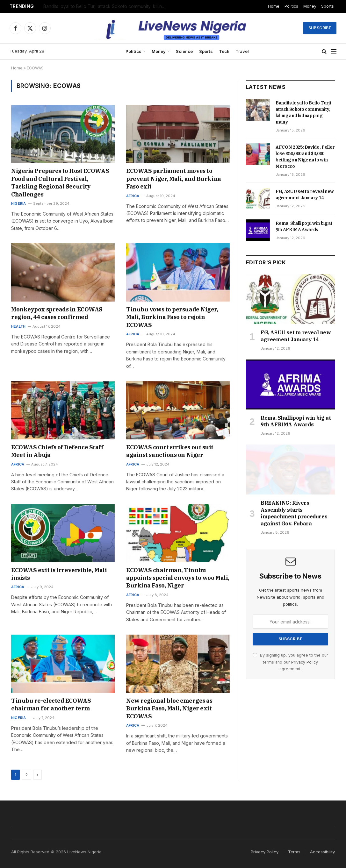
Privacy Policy (305, 662)
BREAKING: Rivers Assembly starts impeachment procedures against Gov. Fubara (294, 513)
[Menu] (334, 51)
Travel (242, 51)
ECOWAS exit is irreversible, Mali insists (59, 574)
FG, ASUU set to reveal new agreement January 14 (305, 195)
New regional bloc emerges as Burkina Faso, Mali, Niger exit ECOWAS (169, 708)
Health (18, 326)
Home (274, 6)
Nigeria (19, 203)
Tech (224, 51)
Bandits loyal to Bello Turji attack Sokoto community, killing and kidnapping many (107, 6)
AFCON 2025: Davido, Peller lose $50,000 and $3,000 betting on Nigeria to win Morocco (305, 157)
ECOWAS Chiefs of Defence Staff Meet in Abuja (57, 451)
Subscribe (320, 28)
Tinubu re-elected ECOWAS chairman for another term (51, 704)
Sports (328, 6)
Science (184, 51)
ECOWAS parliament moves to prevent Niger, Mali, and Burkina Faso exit (174, 179)
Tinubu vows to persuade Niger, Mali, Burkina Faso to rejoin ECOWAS (172, 317)
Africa (133, 196)
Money (310, 6)
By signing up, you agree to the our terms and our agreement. (291, 662)
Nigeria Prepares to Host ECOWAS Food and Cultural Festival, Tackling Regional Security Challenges (60, 182)
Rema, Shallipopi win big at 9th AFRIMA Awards (304, 226)
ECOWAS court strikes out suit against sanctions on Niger (170, 451)
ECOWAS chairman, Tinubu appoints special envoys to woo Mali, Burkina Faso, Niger (178, 578)
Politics (291, 6)
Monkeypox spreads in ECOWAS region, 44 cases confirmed (57, 313)
